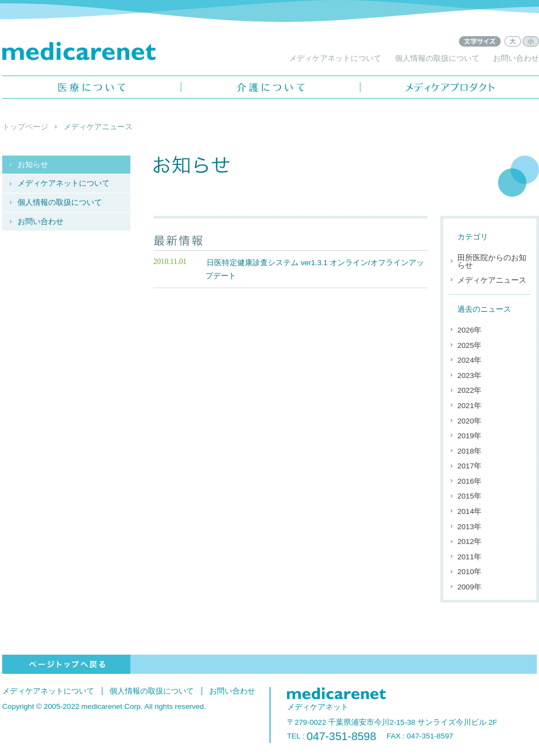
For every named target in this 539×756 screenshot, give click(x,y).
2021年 (469, 406)
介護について (271, 87)
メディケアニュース (492, 280)
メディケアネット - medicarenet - (79, 51)
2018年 (469, 451)
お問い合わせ (516, 58)
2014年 (469, 511)
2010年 (469, 572)
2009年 (469, 587)
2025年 (469, 345)
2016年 (469, 481)
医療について (91, 87)
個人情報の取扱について (437, 58)
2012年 (469, 542)
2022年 (469, 390)
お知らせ (33, 165)
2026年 (469, 330)
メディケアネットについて (335, 58)
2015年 (469, 496)
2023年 (469, 376)
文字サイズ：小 (531, 41)
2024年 (469, 360)
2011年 (469, 557)
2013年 (469, 527)
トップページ (25, 127)
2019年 (469, 436)
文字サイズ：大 (513, 41)
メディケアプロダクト (450, 87)
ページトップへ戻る (66, 664)
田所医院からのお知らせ (492, 262)
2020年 (469, 421)
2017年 (469, 466)
